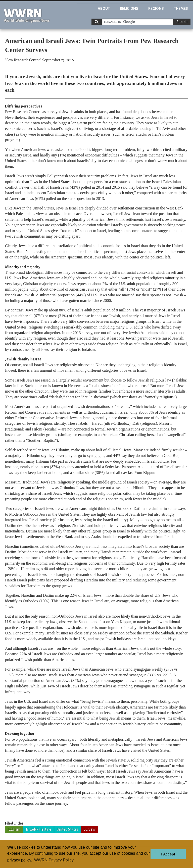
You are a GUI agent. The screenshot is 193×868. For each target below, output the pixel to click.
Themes (181, 9)
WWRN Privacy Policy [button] (54, 860)
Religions (129, 9)
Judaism (14, 829)
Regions (156, 9)
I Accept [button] (168, 854)
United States (67, 829)
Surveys (90, 829)
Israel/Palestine (39, 829)
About (104, 9)
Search (182, 22)
